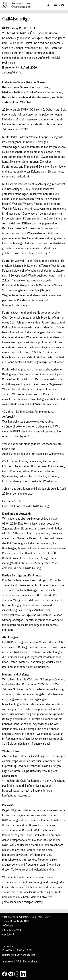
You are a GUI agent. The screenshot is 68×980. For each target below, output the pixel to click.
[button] (48, 5)
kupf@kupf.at (9, 934)
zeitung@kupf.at (44, 53)
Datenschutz (30, 962)
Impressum (8, 962)
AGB (18, 962)
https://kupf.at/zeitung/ (29, 771)
